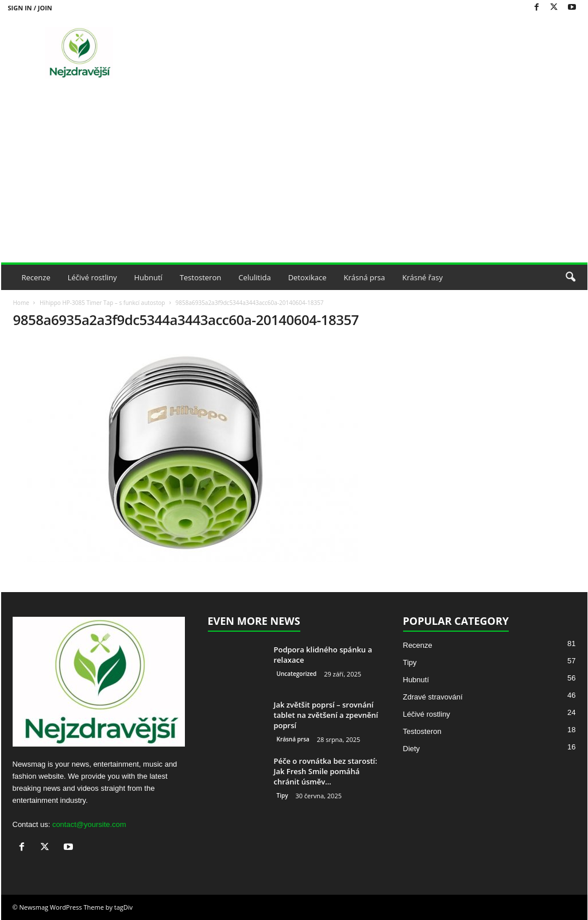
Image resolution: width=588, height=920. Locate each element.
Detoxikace (307, 277)
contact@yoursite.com (89, 824)
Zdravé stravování (433, 697)
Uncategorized (297, 674)
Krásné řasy (422, 277)
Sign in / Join (30, 8)
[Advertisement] (294, 176)
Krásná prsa (365, 277)
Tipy (283, 795)
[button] (570, 277)
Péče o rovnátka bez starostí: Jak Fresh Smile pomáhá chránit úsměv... (326, 771)
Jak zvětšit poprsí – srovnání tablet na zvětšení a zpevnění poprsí (326, 715)
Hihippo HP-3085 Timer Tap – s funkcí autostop (102, 303)
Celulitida (254, 277)
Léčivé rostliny (92, 277)
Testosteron (200, 277)
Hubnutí (148, 277)
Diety (412, 749)
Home (21, 303)
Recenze (36, 277)
